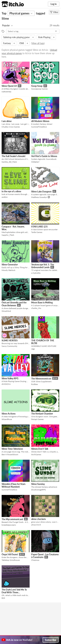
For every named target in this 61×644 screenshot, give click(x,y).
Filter (54, 12)
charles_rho (36, 308)
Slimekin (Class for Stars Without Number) (14, 485)
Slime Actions (9, 414)
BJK (3, 598)
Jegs (33, 349)
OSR (22, 43)
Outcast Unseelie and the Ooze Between (14, 304)
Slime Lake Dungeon (41, 191)
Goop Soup (37, 86)
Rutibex (35, 384)
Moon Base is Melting (42, 302)
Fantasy (7, 43)
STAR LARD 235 (39, 227)
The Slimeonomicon (41, 379)
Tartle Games (37, 232)
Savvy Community (9, 346)
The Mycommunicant (12, 519)
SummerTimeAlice (39, 127)
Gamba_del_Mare (9, 162)
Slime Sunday (38, 484)
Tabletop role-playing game (16, 37)
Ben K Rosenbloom (10, 454)
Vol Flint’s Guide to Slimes (44, 156)
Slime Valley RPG (10, 378)
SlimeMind (6, 311)
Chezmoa (35, 560)
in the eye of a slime (11, 191)
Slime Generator (10, 264)
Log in (54, 4)
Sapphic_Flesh (8, 235)
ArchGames (36, 454)
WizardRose (7, 419)
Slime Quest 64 (9, 86)
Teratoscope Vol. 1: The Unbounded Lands (43, 266)
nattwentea (6, 92)
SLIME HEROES (10, 340)
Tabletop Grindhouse (11, 560)
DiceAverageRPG (39, 490)
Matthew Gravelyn (39, 197)
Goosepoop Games (39, 89)
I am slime (7, 121)
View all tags (38, 43)
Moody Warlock (8, 270)
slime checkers (38, 519)
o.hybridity (36, 273)
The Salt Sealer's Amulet (14, 156)
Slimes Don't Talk (40, 449)
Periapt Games (37, 419)
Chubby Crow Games (11, 127)
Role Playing (44, 37)
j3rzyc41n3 (36, 525)
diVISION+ (6, 384)
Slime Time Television (12, 449)
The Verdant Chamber (42, 414)
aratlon (5, 197)
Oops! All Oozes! (10, 554)
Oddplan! (35, 162)
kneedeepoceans (9, 525)
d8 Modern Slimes (40, 121)
